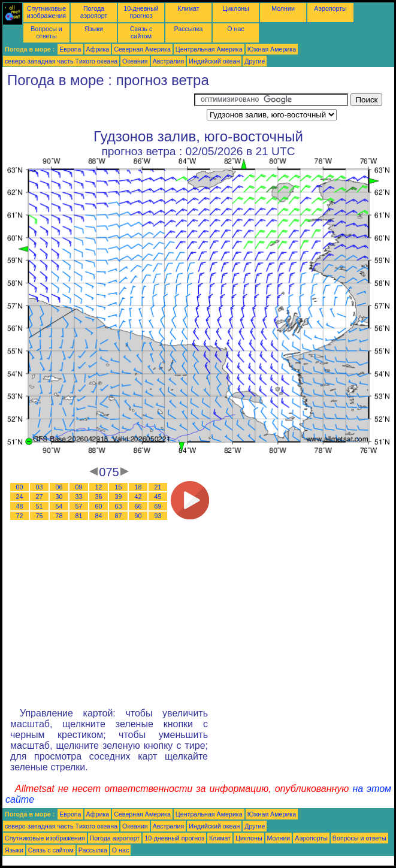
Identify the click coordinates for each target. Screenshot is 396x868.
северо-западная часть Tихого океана (61, 61)
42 (138, 497)
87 (119, 516)
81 (79, 516)
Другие (255, 61)
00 (20, 487)
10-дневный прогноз (141, 12)
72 (20, 516)
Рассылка (188, 29)
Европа (70, 49)
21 (158, 487)
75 (40, 516)
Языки (94, 29)
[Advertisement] (98, 108)
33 (79, 497)
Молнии (283, 8)
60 (99, 506)
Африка (98, 49)
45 (158, 497)
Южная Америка (272, 49)
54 (59, 506)
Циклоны (235, 8)
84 (99, 516)
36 (99, 497)
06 (59, 487)
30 (59, 497)
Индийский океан (214, 61)
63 (119, 506)
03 (40, 487)
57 (79, 506)
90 (138, 516)
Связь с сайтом (141, 32)
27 (40, 497)
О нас (235, 29)
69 (158, 506)
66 (138, 506)
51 (40, 506)
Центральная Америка (209, 49)
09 (79, 487)
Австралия (169, 61)
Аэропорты (330, 8)
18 (138, 487)
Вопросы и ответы (46, 32)
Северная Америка (142, 49)
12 (99, 487)
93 (158, 516)
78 (59, 516)
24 (20, 497)
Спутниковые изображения (46, 12)
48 (20, 506)
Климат (188, 8)
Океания (135, 61)
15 (119, 487)
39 (119, 497)
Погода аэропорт (94, 12)
